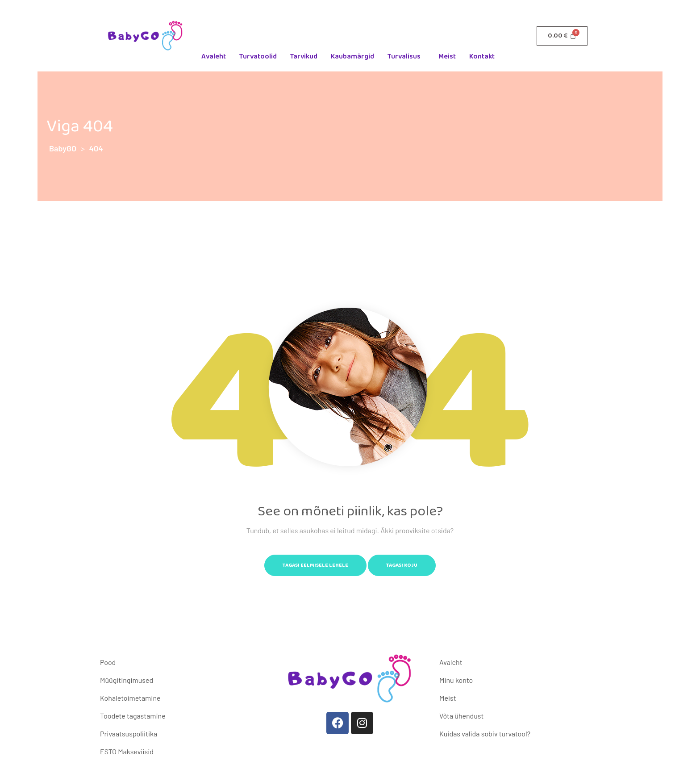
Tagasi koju (402, 565)
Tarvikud (304, 56)
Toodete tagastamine (133, 716)
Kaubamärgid (352, 56)
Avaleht (214, 56)
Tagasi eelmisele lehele (315, 565)
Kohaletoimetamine (130, 698)
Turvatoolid (258, 56)
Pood (108, 662)
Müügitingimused (127, 680)
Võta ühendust (461, 716)
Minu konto (456, 680)
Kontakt (482, 56)
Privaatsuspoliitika (129, 734)
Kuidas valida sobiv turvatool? (485, 734)
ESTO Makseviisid (127, 751)
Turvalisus (404, 56)
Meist (447, 56)
